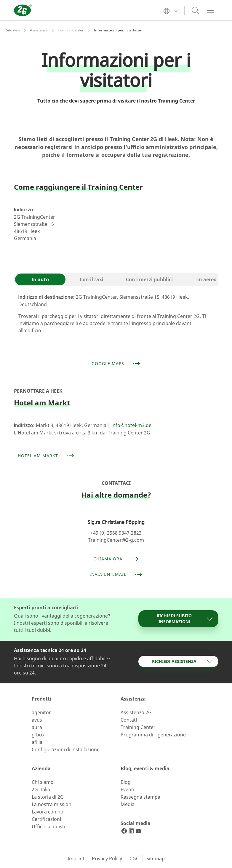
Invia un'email (116, 574)
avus (37, 720)
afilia (37, 742)
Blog (126, 782)
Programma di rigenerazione (153, 735)
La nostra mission (52, 804)
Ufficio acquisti (48, 827)
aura (37, 727)
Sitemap (156, 859)
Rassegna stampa (140, 797)
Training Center (71, 30)
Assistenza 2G (136, 712)
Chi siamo (43, 782)
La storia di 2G (48, 797)
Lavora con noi (48, 812)
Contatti (130, 720)
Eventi (127, 789)
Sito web (13, 30)
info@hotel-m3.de (131, 425)
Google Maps (116, 364)
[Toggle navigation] (210, 10)
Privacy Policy (107, 859)
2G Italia (41, 789)
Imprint (76, 859)
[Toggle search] (195, 10)
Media (128, 804)
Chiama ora (116, 559)
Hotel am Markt (46, 456)
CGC (134, 859)
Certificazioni (46, 819)
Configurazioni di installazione (66, 749)
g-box (38, 735)
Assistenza (39, 30)
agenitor (41, 712)
